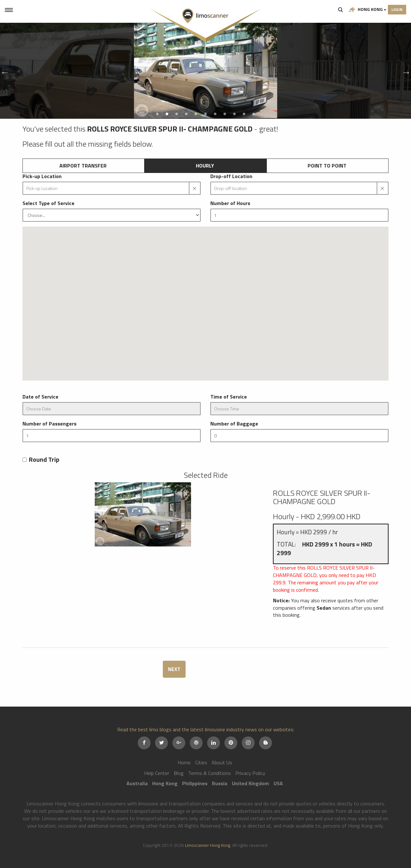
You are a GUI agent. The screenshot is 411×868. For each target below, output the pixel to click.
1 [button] (157, 114)
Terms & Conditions (210, 773)
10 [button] (244, 114)
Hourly (205, 166)
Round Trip (41, 460)
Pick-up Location (42, 176)
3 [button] (177, 114)
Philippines (195, 783)
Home (184, 762)
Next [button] (405, 71)
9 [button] (234, 114)
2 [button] (167, 114)
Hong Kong (367, 9)
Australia (137, 783)
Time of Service (229, 397)
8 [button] (225, 114)
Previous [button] (3, 71)
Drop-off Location (231, 176)
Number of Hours (230, 203)
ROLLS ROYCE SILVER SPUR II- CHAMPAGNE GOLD (322, 497)
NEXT (174, 669)
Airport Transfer (83, 166)
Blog (179, 773)
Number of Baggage (234, 424)
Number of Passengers (49, 424)
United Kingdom (250, 783)
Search (341, 10)
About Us (222, 762)
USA (278, 783)
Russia (220, 783)
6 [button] (205, 114)
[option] (205, 71)
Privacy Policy (250, 773)
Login (397, 9)
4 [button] (186, 114)
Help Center (157, 773)
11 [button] (254, 114)
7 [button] (215, 114)
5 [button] (196, 114)
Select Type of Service (48, 203)
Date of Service (40, 397)
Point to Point (327, 166)
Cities (201, 762)
